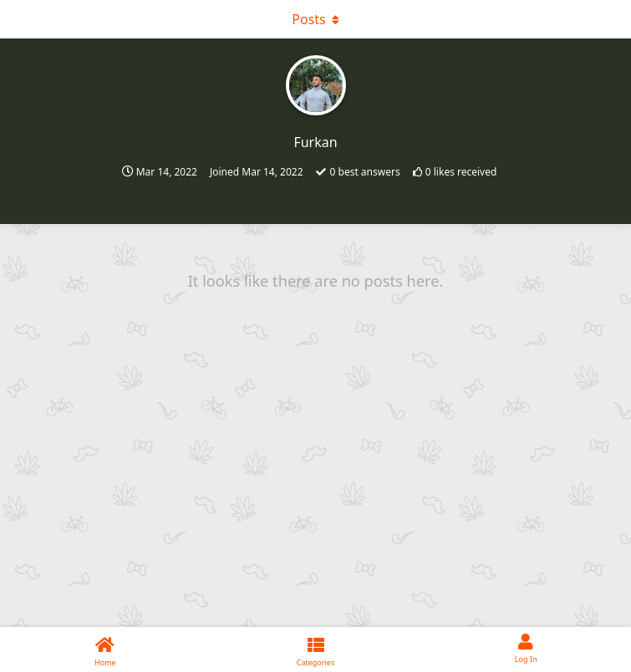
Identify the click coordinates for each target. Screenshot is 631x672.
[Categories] (316, 649)
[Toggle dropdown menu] (316, 19)
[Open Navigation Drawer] (17, 19)
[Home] (105, 649)
